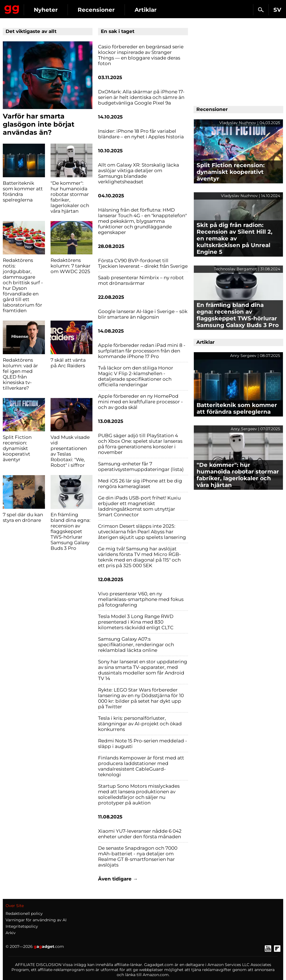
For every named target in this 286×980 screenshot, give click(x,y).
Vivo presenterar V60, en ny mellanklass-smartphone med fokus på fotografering (141, 599)
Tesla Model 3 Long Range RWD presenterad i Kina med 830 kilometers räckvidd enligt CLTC (136, 622)
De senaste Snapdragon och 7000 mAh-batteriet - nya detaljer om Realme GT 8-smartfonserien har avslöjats (138, 856)
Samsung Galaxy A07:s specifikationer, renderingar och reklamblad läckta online (136, 645)
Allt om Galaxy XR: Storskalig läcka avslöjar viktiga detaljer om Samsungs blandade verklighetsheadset (139, 173)
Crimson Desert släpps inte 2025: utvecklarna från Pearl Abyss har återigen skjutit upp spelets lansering (142, 532)
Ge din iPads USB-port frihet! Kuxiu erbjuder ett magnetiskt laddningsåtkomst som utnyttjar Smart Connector (139, 506)
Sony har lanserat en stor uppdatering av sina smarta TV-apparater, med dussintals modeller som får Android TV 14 (143, 670)
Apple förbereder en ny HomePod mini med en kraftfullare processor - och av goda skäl (140, 402)
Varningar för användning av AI (36, 920)
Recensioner (96, 10)
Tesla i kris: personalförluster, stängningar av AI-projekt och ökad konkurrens (140, 724)
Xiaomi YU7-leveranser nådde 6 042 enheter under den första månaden (140, 834)
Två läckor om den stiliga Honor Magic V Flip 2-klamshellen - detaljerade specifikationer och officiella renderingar (136, 376)
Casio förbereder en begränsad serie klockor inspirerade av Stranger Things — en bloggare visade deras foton (141, 55)
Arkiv (11, 933)
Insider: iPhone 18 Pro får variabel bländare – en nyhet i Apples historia (141, 134)
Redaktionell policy (24, 913)
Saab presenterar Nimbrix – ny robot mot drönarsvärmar (141, 280)
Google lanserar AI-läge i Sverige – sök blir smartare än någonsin (143, 314)
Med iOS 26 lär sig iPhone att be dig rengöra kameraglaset (140, 484)
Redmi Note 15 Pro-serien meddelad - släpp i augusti (143, 744)
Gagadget (12, 8)
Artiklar (146, 10)
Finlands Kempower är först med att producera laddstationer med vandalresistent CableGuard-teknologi (141, 766)
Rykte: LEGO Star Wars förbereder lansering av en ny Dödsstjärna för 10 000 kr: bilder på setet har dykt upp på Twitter (141, 698)
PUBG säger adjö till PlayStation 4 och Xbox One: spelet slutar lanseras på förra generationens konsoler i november (140, 444)
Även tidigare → (118, 879)
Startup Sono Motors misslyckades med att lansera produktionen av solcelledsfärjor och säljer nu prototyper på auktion (139, 794)
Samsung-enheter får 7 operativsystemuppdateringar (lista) (141, 467)
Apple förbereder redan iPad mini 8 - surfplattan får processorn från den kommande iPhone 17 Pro (142, 351)
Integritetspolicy (22, 926)
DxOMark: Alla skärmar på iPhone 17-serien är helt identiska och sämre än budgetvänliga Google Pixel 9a (141, 97)
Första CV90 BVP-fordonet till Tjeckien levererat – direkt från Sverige (143, 263)
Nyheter (46, 10)
